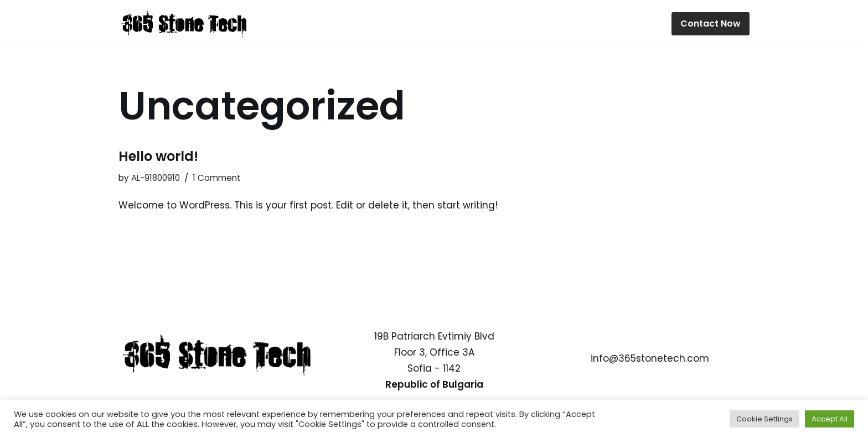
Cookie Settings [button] (764, 419)
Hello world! (158, 156)
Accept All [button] (830, 419)
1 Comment (217, 178)
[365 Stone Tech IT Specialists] (185, 24)
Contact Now (711, 24)
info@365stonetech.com (650, 359)
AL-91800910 (156, 178)
